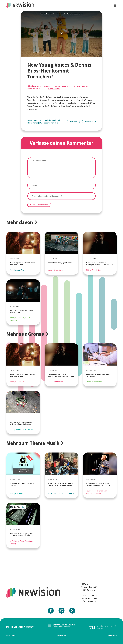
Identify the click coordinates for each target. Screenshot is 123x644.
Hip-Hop (52, 120)
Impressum (112, 635)
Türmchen (54, 123)
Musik (30, 120)
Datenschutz (12, 635)
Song (36, 120)
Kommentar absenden (39, 205)
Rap (45, 120)
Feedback (89, 122)
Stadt (59, 120)
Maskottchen (33, 123)
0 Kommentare (54, 89)
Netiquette (61, 635)
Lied (41, 120)
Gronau (57, 86)
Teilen (73, 122)
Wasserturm (44, 123)
